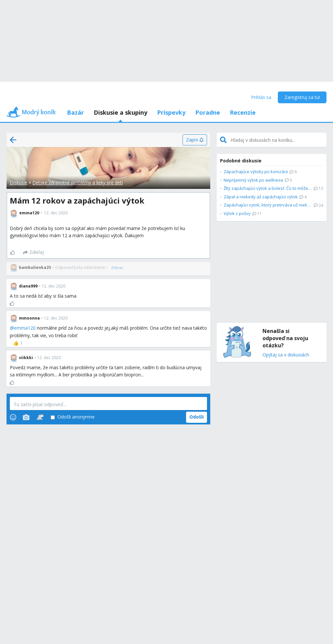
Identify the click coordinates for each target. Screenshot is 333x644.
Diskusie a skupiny (120, 112)
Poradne (208, 112)
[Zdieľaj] (33, 253)
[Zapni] (195, 140)
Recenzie (243, 112)
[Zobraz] (117, 268)
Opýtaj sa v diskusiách (286, 355)
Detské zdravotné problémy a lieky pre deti (78, 182)
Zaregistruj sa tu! (302, 97)
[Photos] (26, 417)
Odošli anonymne (73, 417)
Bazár (75, 112)
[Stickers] (40, 417)
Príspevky (171, 112)
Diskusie (19, 182)
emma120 (25, 328)
